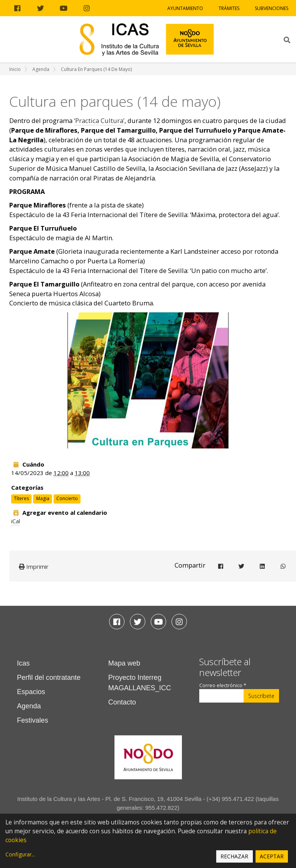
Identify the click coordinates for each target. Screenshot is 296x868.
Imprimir (34, 566)
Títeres (21, 498)
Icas (23, 663)
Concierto (67, 498)
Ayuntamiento (185, 8)
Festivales (33, 720)
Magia (43, 498)
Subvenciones (272, 8)
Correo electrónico (223, 685)
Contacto (122, 702)
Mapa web (124, 663)
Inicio (15, 69)
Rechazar (234, 856)
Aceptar (272, 856)
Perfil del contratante (49, 678)
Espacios (31, 692)
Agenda (41, 69)
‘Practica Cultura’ (99, 121)
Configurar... (20, 854)
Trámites (229, 8)
